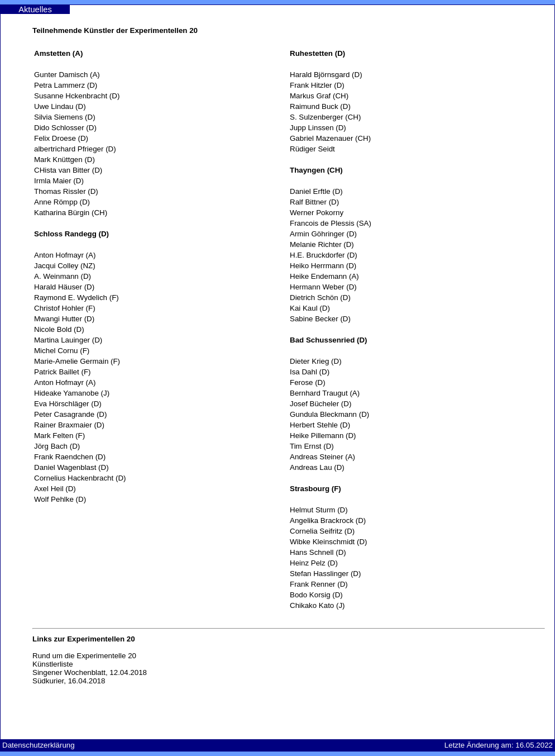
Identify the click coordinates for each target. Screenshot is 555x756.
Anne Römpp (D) (62, 202)
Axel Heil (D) (55, 489)
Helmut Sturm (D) (319, 510)
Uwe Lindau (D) (60, 106)
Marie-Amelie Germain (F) (77, 361)
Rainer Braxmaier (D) (69, 425)
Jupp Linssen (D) (318, 128)
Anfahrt (450, 9)
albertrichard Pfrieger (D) (75, 149)
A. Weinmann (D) (63, 276)
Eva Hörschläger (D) (68, 404)
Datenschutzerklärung (39, 745)
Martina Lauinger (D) (68, 340)
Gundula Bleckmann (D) (329, 414)
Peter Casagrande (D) (70, 414)
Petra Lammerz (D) (66, 85)
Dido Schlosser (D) (65, 128)
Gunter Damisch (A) (67, 75)
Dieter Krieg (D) (316, 361)
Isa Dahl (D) (310, 372)
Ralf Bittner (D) (314, 202)
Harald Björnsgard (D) (326, 75)
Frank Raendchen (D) (70, 457)
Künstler (243, 9)
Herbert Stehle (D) (320, 425)
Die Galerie (104, 9)
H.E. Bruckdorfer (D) (324, 255)
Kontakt (381, 9)
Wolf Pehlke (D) (60, 499)
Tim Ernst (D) (312, 446)
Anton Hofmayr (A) (65, 255)
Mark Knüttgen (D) (64, 160)
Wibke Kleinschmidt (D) (329, 542)
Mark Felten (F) (59, 436)
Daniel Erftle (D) (316, 191)
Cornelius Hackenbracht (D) (80, 478)
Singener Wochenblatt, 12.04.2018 (90, 672)
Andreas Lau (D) (317, 467)
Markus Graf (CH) (319, 96)
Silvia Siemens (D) (65, 117)
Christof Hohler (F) (65, 308)
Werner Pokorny (317, 213)
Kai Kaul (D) (310, 308)
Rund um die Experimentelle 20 (84, 656)
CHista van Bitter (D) (68, 170)
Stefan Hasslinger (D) (325, 574)
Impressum (520, 9)
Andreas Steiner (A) (322, 457)
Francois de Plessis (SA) (331, 223)
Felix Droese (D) (61, 138)
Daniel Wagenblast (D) (71, 467)
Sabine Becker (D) (320, 319)
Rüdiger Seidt (312, 149)
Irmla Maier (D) (59, 181)
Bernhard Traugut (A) (325, 393)
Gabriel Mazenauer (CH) (330, 138)
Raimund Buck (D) (320, 106)
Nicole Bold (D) (59, 329)
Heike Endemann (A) (324, 276)
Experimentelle (312, 9)
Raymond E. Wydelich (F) (76, 298)
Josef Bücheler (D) (320, 404)
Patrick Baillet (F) (62, 372)
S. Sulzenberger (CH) (325, 117)
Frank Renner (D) (319, 584)
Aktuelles (35, 9)
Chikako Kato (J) (317, 605)
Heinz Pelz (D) (314, 563)
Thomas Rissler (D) (66, 191)
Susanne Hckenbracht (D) (77, 96)
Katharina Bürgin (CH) (71, 213)
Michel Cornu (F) (62, 351)
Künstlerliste (53, 664)
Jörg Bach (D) (57, 446)
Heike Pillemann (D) (323, 436)
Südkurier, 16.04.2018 (69, 681)
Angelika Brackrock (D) (328, 520)
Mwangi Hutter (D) (64, 319)
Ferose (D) (308, 382)
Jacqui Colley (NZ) (65, 266)
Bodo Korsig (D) (316, 595)
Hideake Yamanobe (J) (72, 393)
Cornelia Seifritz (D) (322, 531)
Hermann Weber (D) (323, 287)
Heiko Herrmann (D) (323, 266)
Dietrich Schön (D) (320, 298)
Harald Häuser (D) (64, 287)
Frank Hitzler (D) (317, 85)
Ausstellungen (174, 9)
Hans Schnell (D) (318, 552)
